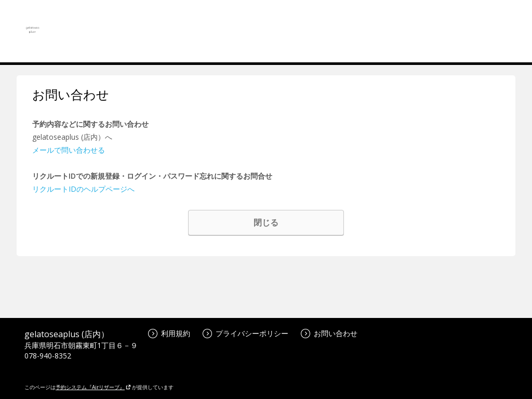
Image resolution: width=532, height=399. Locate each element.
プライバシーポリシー (245, 333)
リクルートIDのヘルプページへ (83, 189)
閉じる (266, 222)
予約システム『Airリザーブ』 (93, 387)
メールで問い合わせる (69, 150)
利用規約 (169, 333)
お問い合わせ (329, 333)
